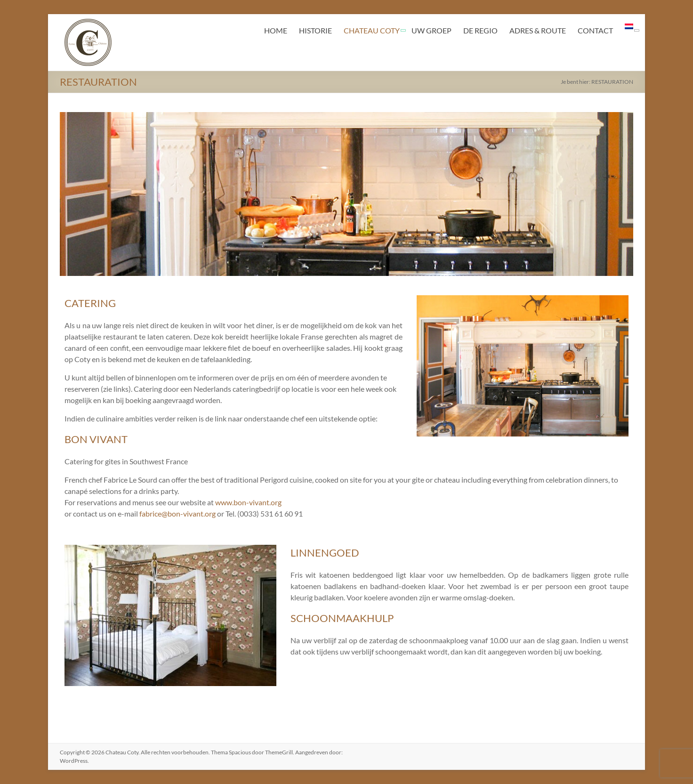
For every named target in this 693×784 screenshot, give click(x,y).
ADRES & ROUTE (538, 30)
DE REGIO (480, 30)
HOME (276, 30)
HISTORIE (315, 30)
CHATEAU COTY (372, 30)
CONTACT (595, 30)
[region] (346, 194)
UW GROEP (431, 30)
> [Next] (621, 192)
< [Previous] (72, 192)
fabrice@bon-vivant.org (177, 513)
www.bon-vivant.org (248, 502)
